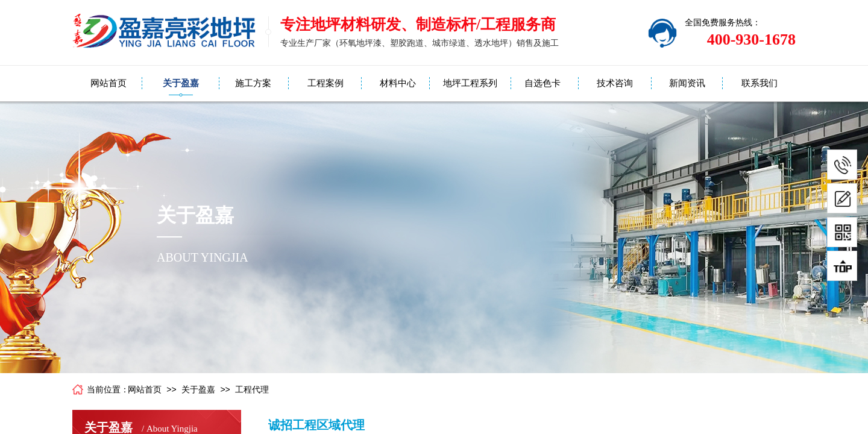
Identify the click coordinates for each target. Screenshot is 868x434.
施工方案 (253, 83)
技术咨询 (615, 83)
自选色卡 (542, 83)
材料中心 (398, 83)
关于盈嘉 (181, 83)
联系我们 (759, 83)
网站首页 (108, 83)
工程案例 (325, 83)
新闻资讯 (687, 83)
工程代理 (252, 390)
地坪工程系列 (470, 83)
